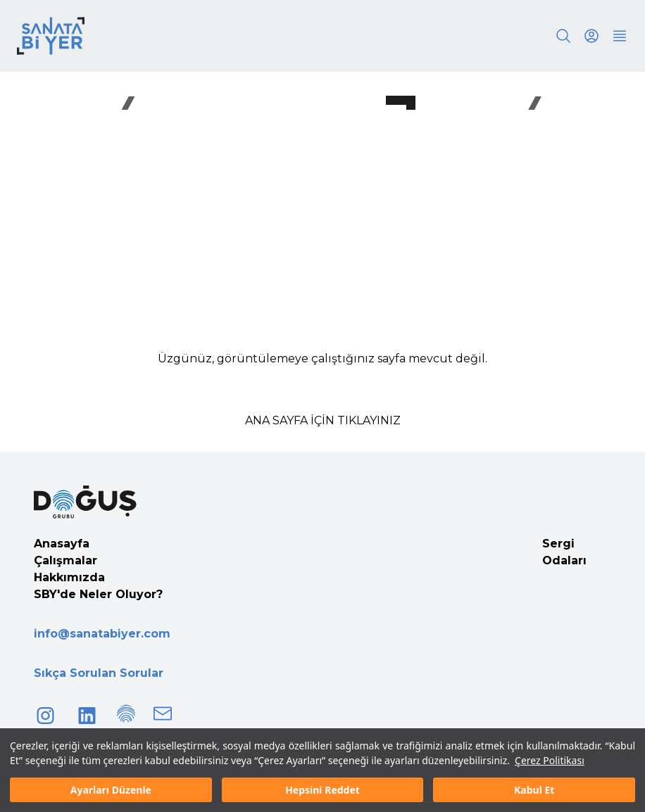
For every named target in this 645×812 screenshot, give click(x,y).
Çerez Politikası (550, 760)
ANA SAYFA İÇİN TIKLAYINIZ (323, 420)
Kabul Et (534, 790)
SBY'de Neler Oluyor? (98, 594)
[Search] (563, 36)
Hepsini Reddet (322, 790)
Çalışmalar (65, 560)
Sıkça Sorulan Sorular (99, 673)
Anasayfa (62, 544)
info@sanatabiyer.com (102, 634)
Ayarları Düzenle (111, 790)
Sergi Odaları (564, 552)
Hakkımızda (69, 577)
